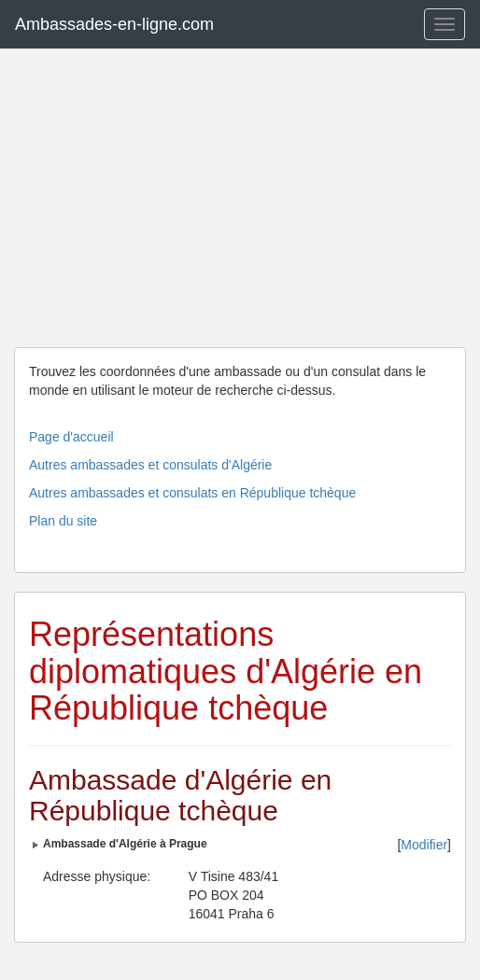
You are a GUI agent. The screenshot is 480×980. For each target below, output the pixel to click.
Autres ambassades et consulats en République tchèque (192, 493)
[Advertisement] (240, 198)
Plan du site (63, 521)
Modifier (424, 845)
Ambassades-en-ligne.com (114, 24)
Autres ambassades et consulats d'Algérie (150, 465)
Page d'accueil (71, 437)
